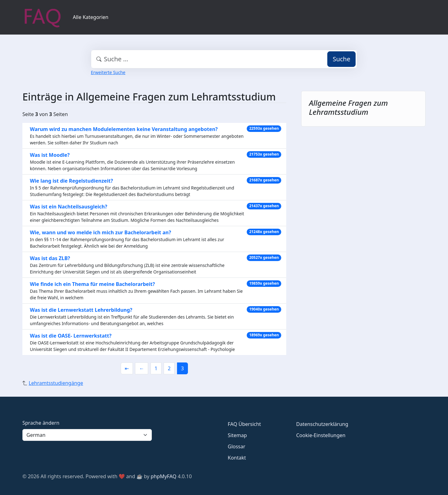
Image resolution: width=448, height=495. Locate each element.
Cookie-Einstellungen (321, 435)
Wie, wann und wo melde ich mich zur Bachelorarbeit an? (100, 232)
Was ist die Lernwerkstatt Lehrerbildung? (81, 310)
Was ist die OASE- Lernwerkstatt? (71, 336)
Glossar (236, 446)
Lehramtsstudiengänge (56, 383)
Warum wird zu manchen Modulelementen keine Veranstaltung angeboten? (124, 129)
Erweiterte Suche (108, 72)
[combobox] (224, 59)
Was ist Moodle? (50, 155)
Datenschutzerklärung (322, 424)
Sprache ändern (41, 423)
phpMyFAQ (163, 476)
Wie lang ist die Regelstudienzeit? (71, 181)
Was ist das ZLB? (50, 258)
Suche (341, 59)
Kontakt (237, 458)
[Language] (87, 435)
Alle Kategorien (91, 17)
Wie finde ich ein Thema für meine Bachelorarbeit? (92, 284)
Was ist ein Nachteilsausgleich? (69, 207)
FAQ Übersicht (244, 424)
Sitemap (237, 435)
